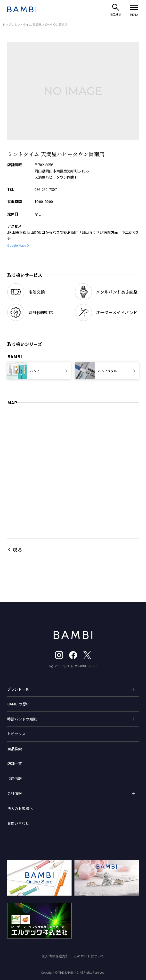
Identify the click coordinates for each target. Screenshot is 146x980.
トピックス (16, 734)
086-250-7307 (46, 189)
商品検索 (15, 749)
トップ (7, 24)
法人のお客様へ (20, 808)
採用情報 (15, 779)
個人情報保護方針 (55, 956)
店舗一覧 (15, 764)
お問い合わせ (18, 823)
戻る (17, 550)
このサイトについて (89, 956)
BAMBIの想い (18, 704)
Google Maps (17, 245)
